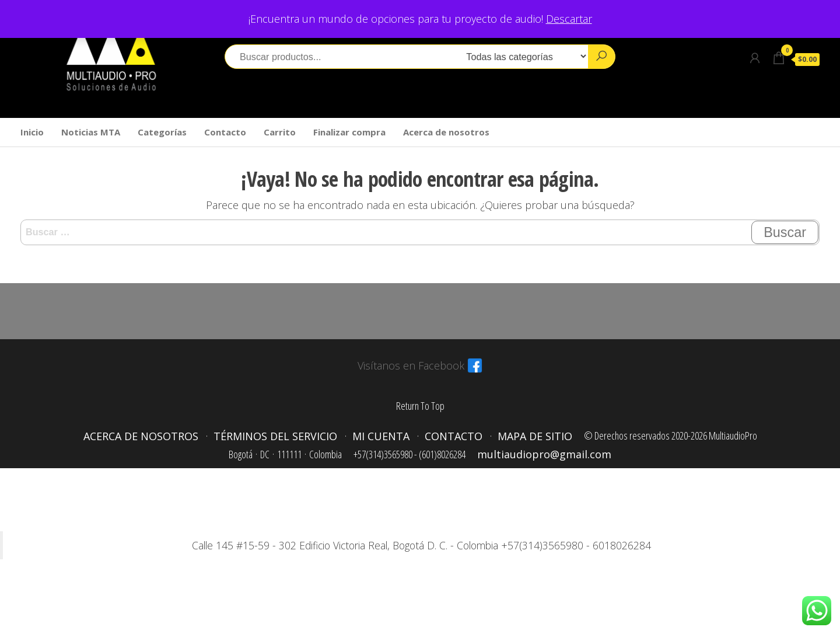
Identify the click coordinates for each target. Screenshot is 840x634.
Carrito (280, 132)
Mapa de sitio (535, 436)
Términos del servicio (275, 436)
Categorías (162, 132)
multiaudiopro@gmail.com (544, 454)
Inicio (32, 132)
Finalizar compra (349, 132)
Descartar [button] (569, 19)
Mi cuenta (381, 436)
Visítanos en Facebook (411, 365)
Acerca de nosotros (446, 132)
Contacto (225, 132)
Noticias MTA (91, 132)
